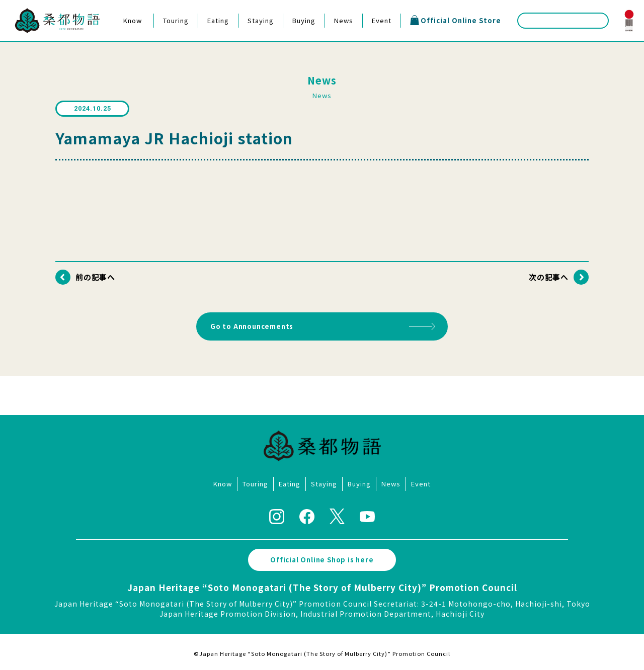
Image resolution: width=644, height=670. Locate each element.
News (344, 20)
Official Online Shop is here (322, 557)
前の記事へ (96, 277)
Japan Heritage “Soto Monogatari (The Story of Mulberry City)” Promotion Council (322, 584)
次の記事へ (548, 277)
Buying (304, 20)
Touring (176, 20)
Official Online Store (455, 20)
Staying (261, 20)
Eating (218, 20)
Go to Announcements (253, 325)
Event (382, 20)
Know (133, 20)
